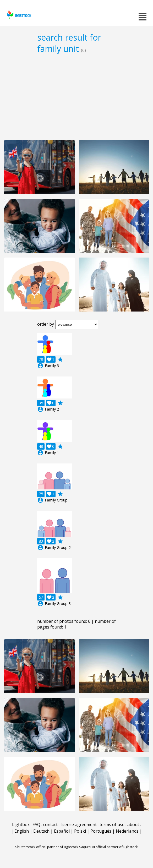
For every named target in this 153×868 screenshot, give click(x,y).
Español (62, 831)
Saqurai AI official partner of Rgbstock (108, 847)
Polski (80, 831)
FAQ (36, 825)
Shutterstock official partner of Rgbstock (47, 847)
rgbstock (18, 15)
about (133, 825)
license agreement (79, 825)
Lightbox (21, 825)
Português (101, 831)
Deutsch (41, 831)
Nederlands (127, 831)
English (22, 831)
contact (50, 825)
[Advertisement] (76, 97)
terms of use (112, 825)
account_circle (40, 366)
